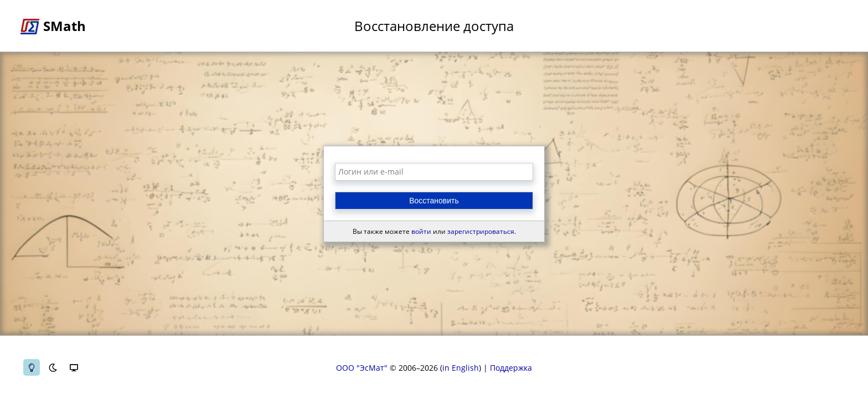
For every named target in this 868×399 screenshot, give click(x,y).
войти (421, 231)
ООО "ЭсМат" (362, 368)
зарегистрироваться (481, 231)
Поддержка (511, 368)
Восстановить (434, 201)
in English (461, 368)
